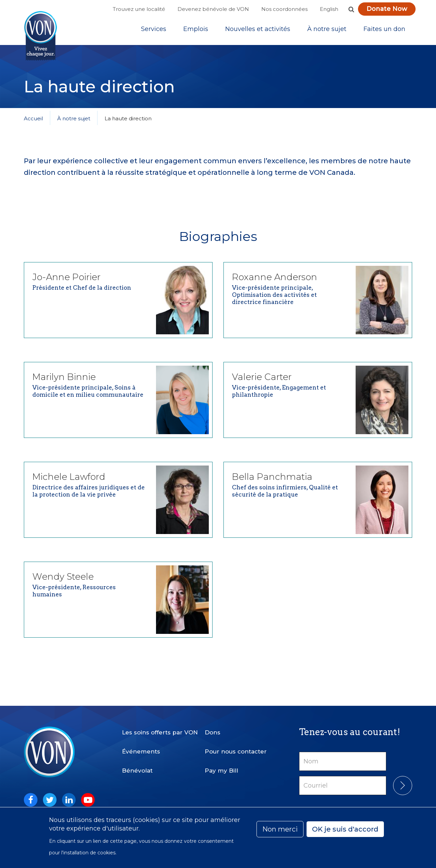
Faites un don (384, 30)
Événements (141, 749)
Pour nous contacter (236, 749)
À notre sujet (327, 30)
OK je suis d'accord (345, 829)
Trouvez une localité (139, 9)
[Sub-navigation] (154, 30)
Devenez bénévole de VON (213, 9)
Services (154, 30)
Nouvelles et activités (258, 30)
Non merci (280, 829)
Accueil (33, 121)
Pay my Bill (221, 768)
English (329, 9)
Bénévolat (137, 768)
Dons (213, 730)
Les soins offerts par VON (160, 730)
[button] (351, 9)
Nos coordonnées (284, 9)
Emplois (196, 30)
